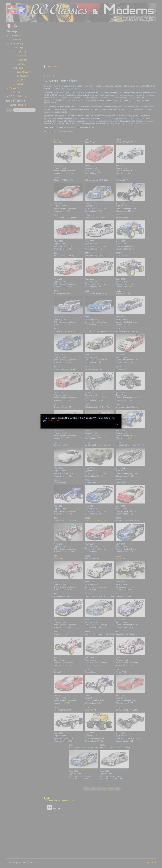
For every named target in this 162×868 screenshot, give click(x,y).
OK (117, 424)
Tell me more (53, 420)
